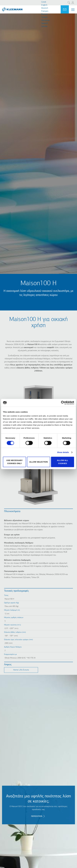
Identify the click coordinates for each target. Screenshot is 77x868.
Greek (44, 2)
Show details (63, 452)
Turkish (44, 17)
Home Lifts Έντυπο (21, 670)
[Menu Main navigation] (73, 10)
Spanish (45, 23)
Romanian (46, 20)
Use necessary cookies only (15, 462)
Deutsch (45, 8)
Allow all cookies (63, 462)
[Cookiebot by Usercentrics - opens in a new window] (63, 403)
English (44, 5)
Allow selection (39, 462)
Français (45, 11)
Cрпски (44, 26)
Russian (45, 14)
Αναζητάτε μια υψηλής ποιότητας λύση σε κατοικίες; (39, 799)
